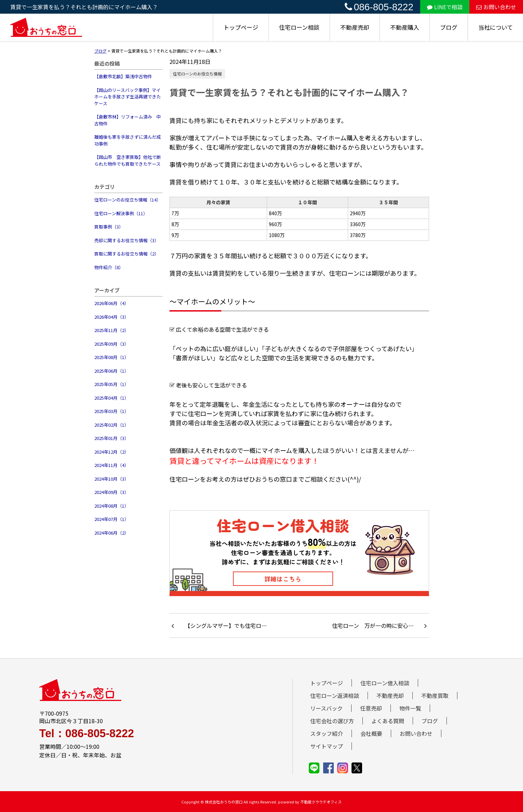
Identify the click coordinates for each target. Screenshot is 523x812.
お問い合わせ (496, 7)
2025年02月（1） (112, 425)
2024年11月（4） (112, 465)
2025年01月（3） (112, 438)
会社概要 (371, 733)
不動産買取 (435, 696)
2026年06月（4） (112, 303)
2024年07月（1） (112, 519)
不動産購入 (405, 27)
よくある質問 (388, 721)
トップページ (241, 27)
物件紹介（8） (109, 267)
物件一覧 (410, 708)
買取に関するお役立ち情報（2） (127, 254)
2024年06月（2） (112, 533)
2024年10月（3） (112, 479)
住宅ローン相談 (299, 27)
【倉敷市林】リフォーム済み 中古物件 (128, 120)
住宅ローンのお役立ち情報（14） (128, 200)
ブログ (449, 27)
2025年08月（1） (112, 357)
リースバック (326, 708)
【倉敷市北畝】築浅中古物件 (123, 76)
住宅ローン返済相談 (335, 696)
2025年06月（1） (112, 371)
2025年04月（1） (112, 398)
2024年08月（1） (112, 506)
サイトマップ (327, 746)
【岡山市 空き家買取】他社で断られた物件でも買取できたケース (128, 160)
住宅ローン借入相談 (385, 683)
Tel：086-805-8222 (87, 733)
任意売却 (371, 708)
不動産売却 (355, 27)
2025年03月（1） (112, 411)
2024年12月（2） (112, 452)
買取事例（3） (109, 227)
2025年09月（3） (112, 344)
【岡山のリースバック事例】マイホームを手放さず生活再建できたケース (128, 97)
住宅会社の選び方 (332, 721)
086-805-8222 (379, 7)
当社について (496, 27)
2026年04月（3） (112, 317)
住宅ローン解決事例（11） (121, 213)
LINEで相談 (445, 7)
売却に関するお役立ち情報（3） (127, 240)
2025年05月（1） (112, 384)
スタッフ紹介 (327, 733)
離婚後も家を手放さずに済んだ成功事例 (128, 140)
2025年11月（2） (112, 330)
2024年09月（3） (112, 492)
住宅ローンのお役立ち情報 (197, 74)
